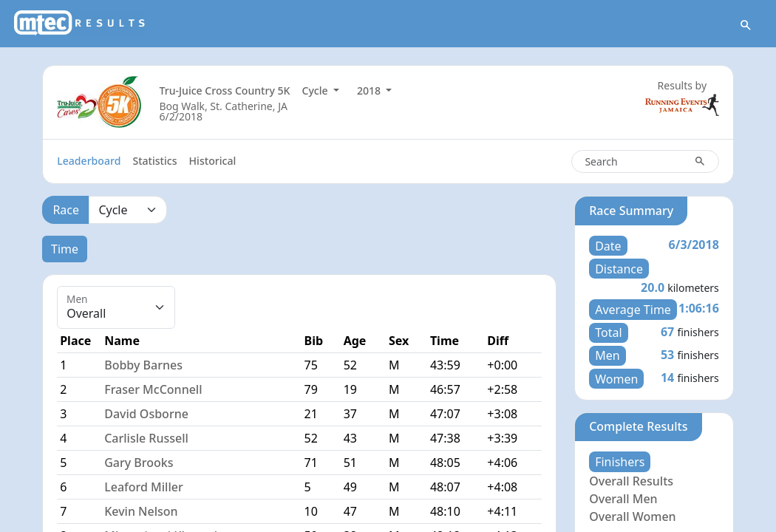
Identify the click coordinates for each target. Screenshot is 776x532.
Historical (213, 161)
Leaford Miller (144, 487)
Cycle (317, 91)
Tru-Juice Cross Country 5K (224, 91)
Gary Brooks (139, 463)
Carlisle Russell (146, 438)
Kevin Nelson (141, 511)
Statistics (154, 161)
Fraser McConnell (153, 389)
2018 (370, 91)
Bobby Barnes (143, 365)
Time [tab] (65, 249)
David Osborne (146, 414)
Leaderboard (89, 161)
